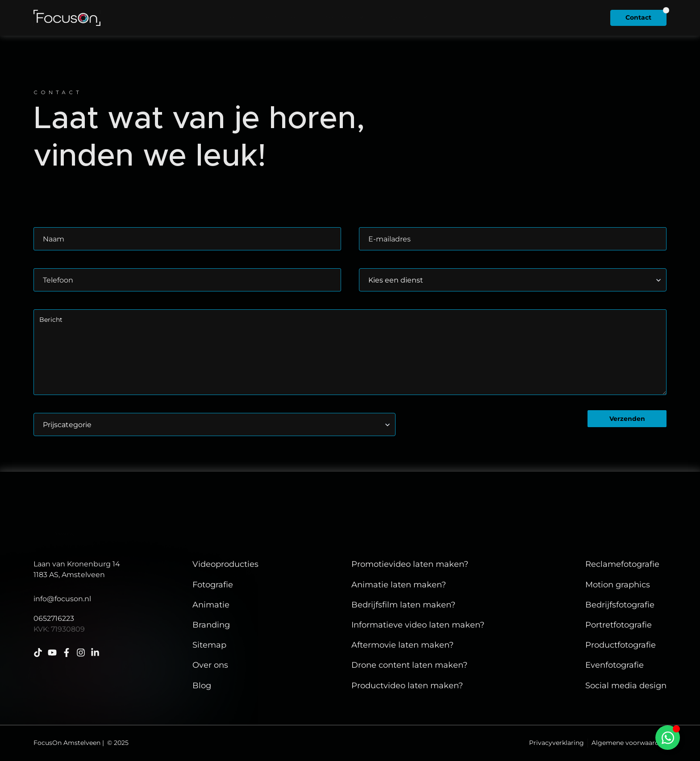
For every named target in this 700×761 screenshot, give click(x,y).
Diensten (343, 18)
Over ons (407, 18)
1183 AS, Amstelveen (69, 575)
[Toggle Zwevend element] (668, 738)
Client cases (278, 18)
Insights (469, 18)
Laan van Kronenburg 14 (77, 564)
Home (223, 18)
